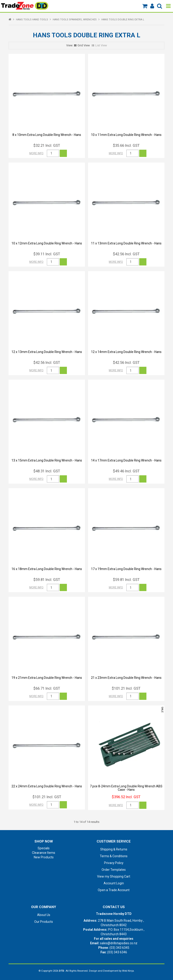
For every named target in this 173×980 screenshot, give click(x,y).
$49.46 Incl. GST (126, 471)
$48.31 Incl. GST (47, 471)
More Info (36, 153)
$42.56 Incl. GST (126, 254)
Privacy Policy (114, 863)
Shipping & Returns (114, 849)
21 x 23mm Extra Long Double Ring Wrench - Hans (126, 678)
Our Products (44, 922)
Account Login (114, 883)
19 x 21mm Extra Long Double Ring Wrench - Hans (47, 678)
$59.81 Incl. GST (47, 580)
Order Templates (114, 870)
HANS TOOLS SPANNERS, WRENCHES (75, 20)
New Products (44, 857)
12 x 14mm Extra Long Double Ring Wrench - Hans (126, 352)
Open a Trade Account (114, 890)
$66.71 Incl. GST (47, 688)
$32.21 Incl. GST (47, 145)
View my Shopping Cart (114, 876)
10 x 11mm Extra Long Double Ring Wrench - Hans (126, 135)
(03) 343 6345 (119, 948)
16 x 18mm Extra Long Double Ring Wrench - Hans (47, 569)
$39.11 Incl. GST (47, 254)
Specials (44, 848)
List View (101, 45)
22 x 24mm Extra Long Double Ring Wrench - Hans (47, 786)
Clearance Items (44, 853)
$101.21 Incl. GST (126, 688)
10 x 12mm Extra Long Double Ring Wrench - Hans (47, 243)
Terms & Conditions (114, 856)
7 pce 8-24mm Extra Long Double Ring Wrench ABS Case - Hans (126, 788)
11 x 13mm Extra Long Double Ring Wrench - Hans (126, 243)
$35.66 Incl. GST (126, 145)
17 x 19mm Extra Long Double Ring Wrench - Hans (126, 569)
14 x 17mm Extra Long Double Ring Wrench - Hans (126, 460)
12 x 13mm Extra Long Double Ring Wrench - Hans (47, 352)
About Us (44, 915)
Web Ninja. (128, 971)
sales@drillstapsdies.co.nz (119, 943)
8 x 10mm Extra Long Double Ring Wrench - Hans (47, 135)
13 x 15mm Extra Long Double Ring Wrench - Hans (47, 460)
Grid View (84, 45)
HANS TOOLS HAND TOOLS (32, 20)
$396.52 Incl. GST (126, 797)
